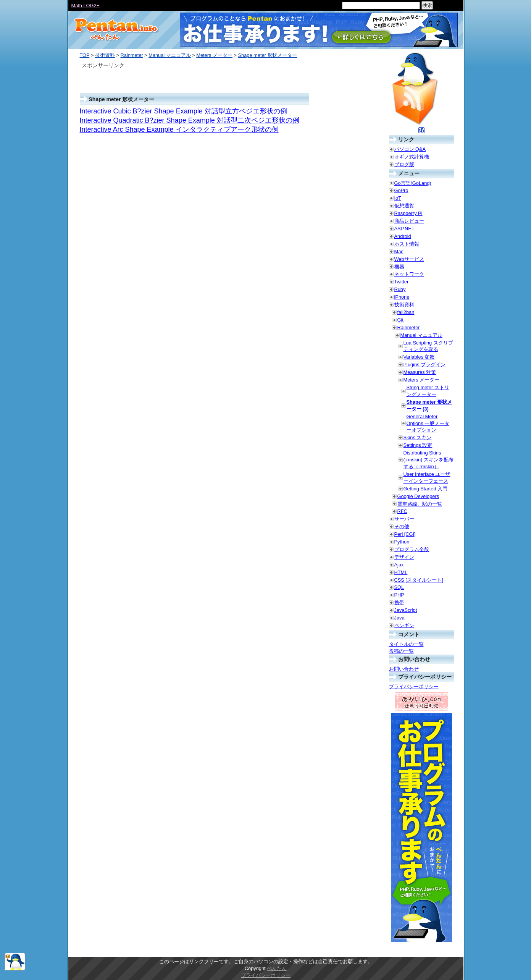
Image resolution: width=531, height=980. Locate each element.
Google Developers (418, 496)
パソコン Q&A (410, 149)
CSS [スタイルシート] (419, 580)
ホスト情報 (407, 244)
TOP (85, 55)
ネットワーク (409, 274)
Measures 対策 (420, 372)
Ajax (399, 565)
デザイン (404, 557)
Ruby (400, 289)
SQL (399, 587)
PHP (399, 595)
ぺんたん (277, 968)
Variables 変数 (419, 357)
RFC (402, 511)
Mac (399, 251)
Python (402, 542)
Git (400, 320)
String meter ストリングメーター (428, 391)
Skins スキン (418, 437)
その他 (402, 526)
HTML (401, 572)
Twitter (402, 282)
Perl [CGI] (405, 534)
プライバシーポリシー (414, 686)
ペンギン (404, 625)
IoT (398, 198)
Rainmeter (132, 55)
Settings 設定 (418, 445)
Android (403, 236)
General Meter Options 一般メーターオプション (428, 423)
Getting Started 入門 (426, 489)
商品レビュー (409, 221)
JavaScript (406, 610)
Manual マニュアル (170, 55)
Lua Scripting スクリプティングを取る (428, 346)
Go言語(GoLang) (413, 183)
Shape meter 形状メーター (268, 55)
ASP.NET (404, 229)
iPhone (402, 297)
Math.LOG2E (86, 6)
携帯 (399, 602)
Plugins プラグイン (425, 365)
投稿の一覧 (401, 651)
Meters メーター (214, 55)
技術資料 (105, 55)
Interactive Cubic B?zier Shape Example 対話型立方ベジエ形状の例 (183, 111)
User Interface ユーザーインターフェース (427, 478)
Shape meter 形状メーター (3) (429, 405)
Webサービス (409, 259)
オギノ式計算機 (412, 157)
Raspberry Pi (408, 213)
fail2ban (406, 312)
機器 (399, 267)
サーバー (404, 519)
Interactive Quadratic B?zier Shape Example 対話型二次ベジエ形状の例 (190, 120)
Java (399, 618)
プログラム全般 (412, 549)
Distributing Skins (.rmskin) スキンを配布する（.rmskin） (429, 460)
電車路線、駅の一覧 (420, 504)
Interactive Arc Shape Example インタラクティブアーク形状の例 (179, 129)
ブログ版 (404, 164)
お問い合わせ (404, 669)
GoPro (401, 190)
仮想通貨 (404, 206)
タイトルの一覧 (406, 644)
